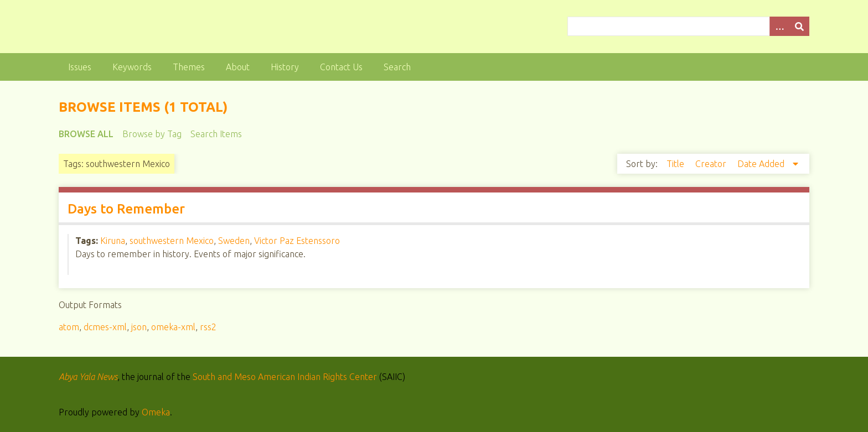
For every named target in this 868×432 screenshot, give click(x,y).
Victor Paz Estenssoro (297, 241)
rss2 (208, 327)
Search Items (216, 134)
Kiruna (113, 241)
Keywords (132, 67)
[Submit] (799, 26)
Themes (189, 67)
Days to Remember (126, 209)
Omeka (156, 412)
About (238, 67)
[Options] (779, 26)
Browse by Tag (152, 134)
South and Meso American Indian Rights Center (285, 377)
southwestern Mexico (172, 241)
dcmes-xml (105, 327)
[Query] (688, 26)
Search (397, 67)
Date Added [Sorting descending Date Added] (762, 164)
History (285, 67)
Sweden (234, 241)
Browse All (86, 134)
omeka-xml (173, 327)
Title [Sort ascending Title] (676, 164)
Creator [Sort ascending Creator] (712, 164)
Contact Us (341, 67)
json (139, 327)
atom (69, 327)
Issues (80, 67)
